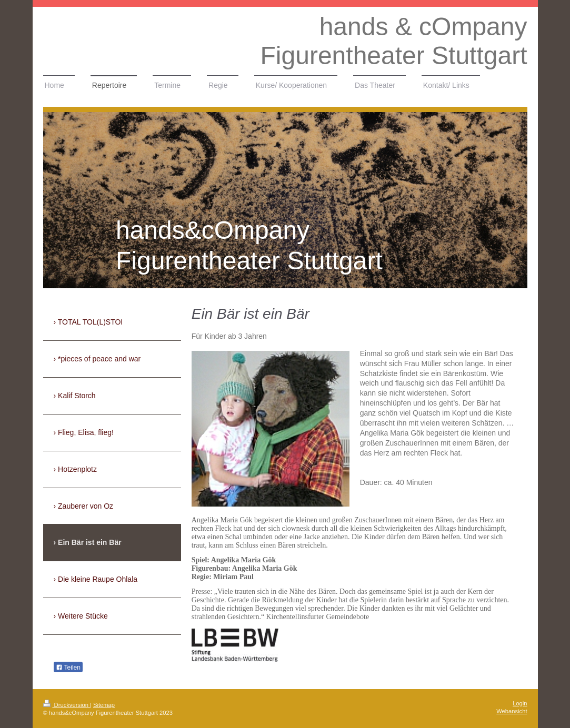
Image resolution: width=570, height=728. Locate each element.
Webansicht (512, 711)
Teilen (68, 668)
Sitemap (104, 705)
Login (520, 703)
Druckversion (67, 705)
